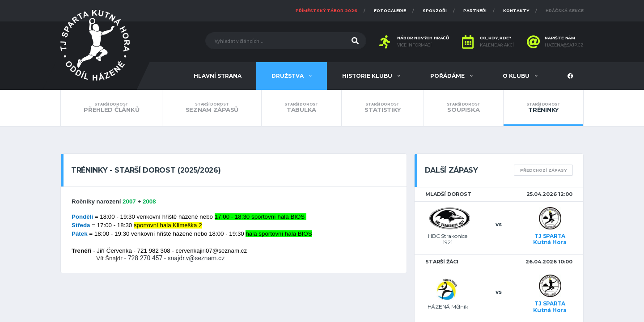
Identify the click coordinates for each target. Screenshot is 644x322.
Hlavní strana (218, 76)
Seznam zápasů (212, 108)
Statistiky (383, 108)
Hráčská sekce (565, 11)
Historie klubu (368, 76)
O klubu (517, 76)
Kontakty (516, 11)
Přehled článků (112, 108)
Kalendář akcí (497, 45)
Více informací (414, 45)
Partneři (475, 11)
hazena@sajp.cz (564, 45)
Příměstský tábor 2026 (326, 11)
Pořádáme (448, 76)
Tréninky (543, 108)
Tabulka (301, 108)
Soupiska (464, 108)
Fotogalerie (390, 11)
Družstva (288, 76)
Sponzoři (435, 11)
